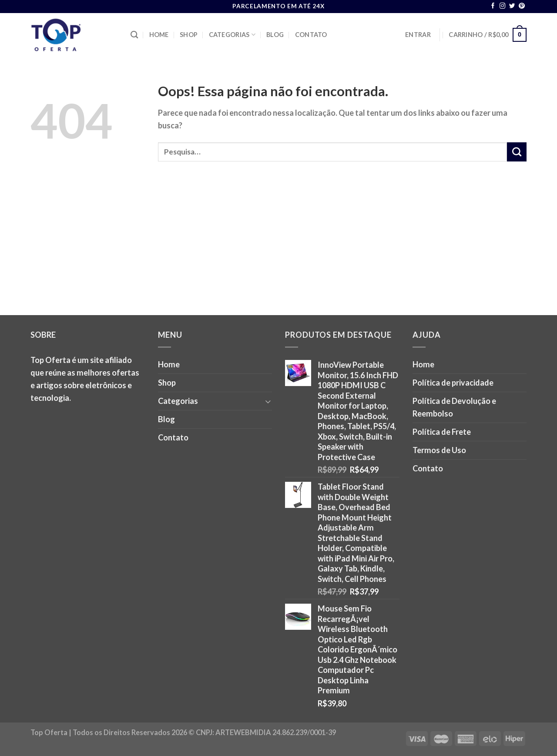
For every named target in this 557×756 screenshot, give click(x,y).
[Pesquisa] (134, 35)
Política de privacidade (453, 383)
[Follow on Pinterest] (522, 6)
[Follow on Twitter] (512, 6)
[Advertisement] (278, 250)
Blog (275, 35)
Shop (189, 35)
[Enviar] (517, 152)
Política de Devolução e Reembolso (454, 407)
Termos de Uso (439, 450)
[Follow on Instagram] (503, 6)
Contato (311, 35)
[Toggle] (268, 401)
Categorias (232, 35)
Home (159, 35)
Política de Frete (442, 432)
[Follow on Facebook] (493, 6)
